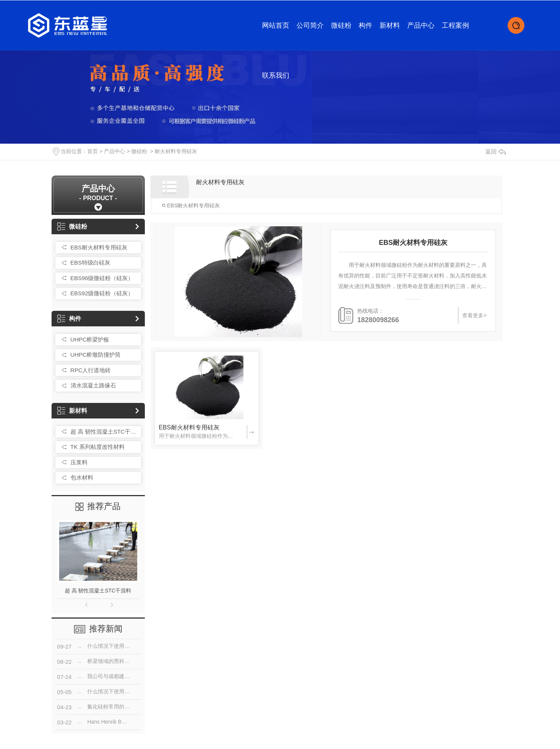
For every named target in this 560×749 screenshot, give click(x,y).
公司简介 (310, 25)
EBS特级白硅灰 (90, 262)
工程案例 (455, 25)
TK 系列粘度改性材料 (98, 447)
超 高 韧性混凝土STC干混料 (104, 432)
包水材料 (82, 477)
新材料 (390, 25)
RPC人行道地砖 (91, 370)
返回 (496, 151)
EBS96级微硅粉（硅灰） (102, 278)
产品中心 (421, 25)
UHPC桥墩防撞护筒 (96, 355)
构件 (365, 25)
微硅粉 (341, 25)
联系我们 (276, 75)
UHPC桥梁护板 (90, 339)
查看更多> (474, 315)
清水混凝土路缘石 (93, 385)
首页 (93, 151)
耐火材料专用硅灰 (176, 151)
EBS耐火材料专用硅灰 (99, 247)
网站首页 (276, 25)
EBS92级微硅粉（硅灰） (102, 293)
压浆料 (79, 462)
